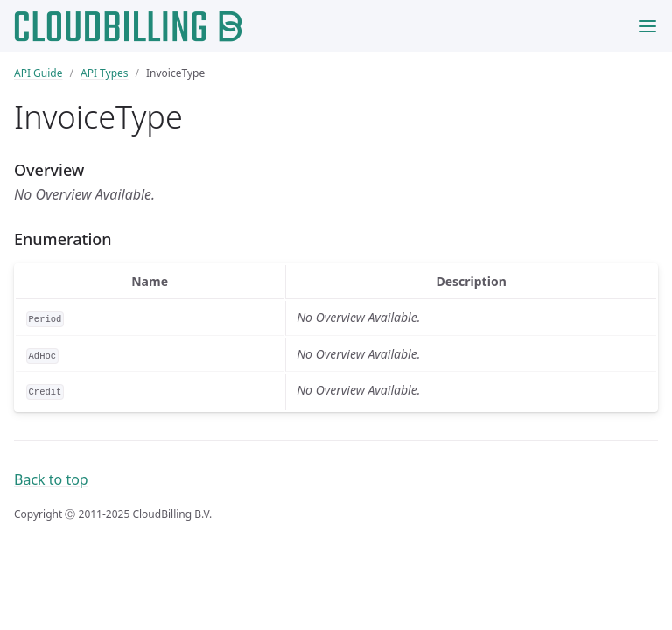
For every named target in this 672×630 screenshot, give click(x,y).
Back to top (51, 479)
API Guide (38, 73)
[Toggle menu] (647, 26)
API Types (105, 73)
